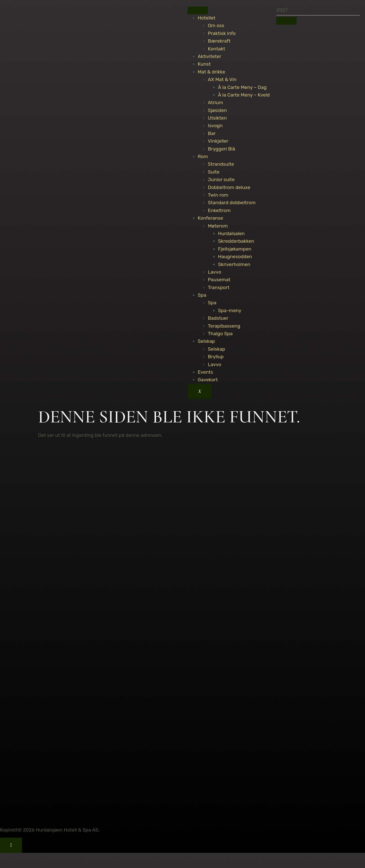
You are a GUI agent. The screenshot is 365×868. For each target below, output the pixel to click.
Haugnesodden (235, 257)
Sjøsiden (217, 110)
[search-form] (318, 10)
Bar (212, 133)
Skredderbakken (236, 241)
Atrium (215, 102)
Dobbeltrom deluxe (229, 187)
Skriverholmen (234, 264)
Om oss (216, 25)
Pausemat (219, 280)
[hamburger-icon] (198, 10)
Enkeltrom (219, 210)
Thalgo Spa (220, 334)
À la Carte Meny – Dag (242, 87)
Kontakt (216, 49)
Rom (203, 156)
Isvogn (215, 126)
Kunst (204, 64)
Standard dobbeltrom (232, 203)
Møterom (218, 226)
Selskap (206, 341)
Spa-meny (230, 310)
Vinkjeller (218, 141)
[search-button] (286, 21)
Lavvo (215, 272)
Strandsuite (221, 164)
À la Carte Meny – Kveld (244, 95)
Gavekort (208, 380)
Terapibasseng (224, 326)
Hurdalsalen (231, 233)
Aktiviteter (209, 56)
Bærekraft (219, 41)
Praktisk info (222, 33)
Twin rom (218, 195)
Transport (219, 287)
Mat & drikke (211, 72)
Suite (214, 172)
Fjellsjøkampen (235, 249)
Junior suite (221, 180)
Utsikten (217, 118)
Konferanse (210, 218)
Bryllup (216, 357)
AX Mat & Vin (222, 79)
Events (205, 372)
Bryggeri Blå (222, 149)
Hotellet (207, 18)
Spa (202, 295)
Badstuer (218, 318)
